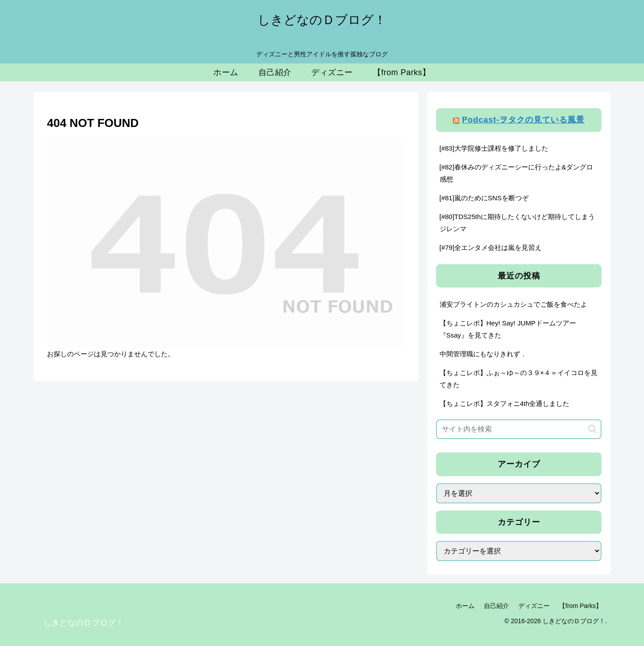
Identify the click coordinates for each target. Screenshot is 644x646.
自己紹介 (496, 606)
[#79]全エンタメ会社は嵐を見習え (491, 247)
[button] (592, 429)
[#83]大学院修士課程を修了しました (494, 148)
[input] (519, 429)
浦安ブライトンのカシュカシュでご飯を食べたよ (513, 304)
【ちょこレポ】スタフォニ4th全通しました (505, 403)
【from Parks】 (580, 606)
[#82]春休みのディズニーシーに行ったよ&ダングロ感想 (516, 173)
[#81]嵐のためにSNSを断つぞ (484, 198)
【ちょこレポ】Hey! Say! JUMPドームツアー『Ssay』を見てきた (508, 329)
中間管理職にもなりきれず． (483, 354)
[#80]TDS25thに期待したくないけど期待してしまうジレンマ (517, 223)
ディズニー (534, 606)
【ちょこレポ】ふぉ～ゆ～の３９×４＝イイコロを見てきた (519, 379)
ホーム (465, 606)
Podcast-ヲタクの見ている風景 (523, 120)
